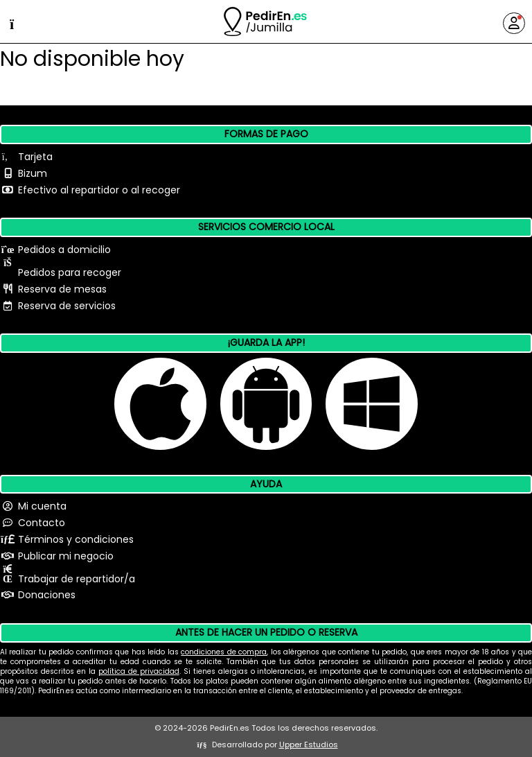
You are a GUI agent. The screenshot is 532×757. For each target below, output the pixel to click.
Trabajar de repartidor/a (77, 579)
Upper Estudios (309, 745)
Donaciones (47, 595)
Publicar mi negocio (66, 556)
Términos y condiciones (76, 539)
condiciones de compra (224, 652)
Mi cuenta (42, 506)
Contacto (42, 523)
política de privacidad (139, 671)
